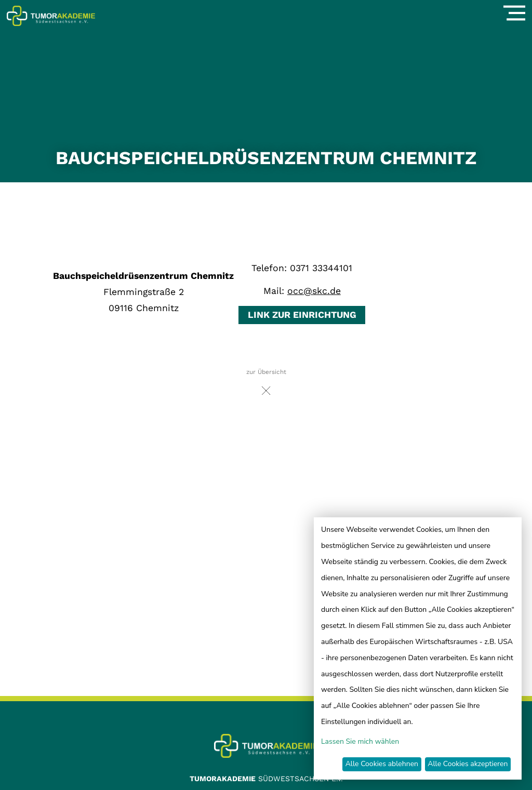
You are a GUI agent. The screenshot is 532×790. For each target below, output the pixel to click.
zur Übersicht (266, 385)
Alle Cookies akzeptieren (468, 764)
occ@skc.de (314, 291)
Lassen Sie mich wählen (360, 741)
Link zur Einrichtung (302, 315)
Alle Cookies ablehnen (382, 764)
